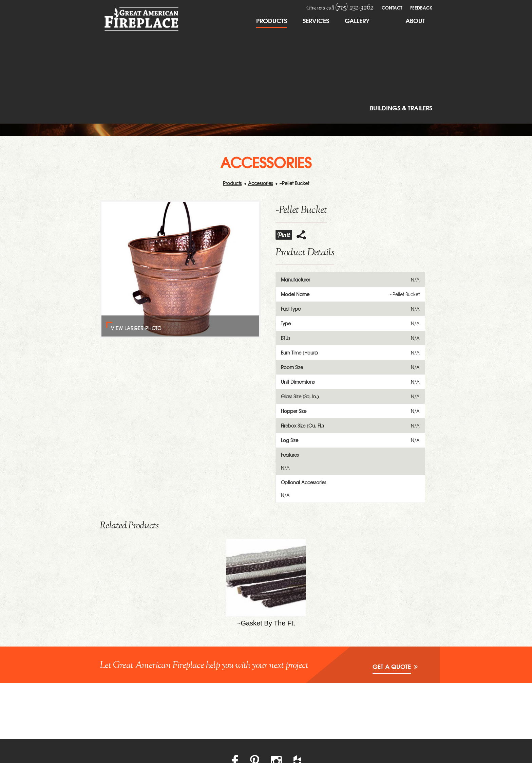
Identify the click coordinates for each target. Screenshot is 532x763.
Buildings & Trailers (401, 108)
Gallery (357, 20)
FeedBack (421, 7)
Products (272, 20)
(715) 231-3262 (354, 7)
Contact (392, 7)
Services (316, 20)
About (415, 20)
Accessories (260, 183)
